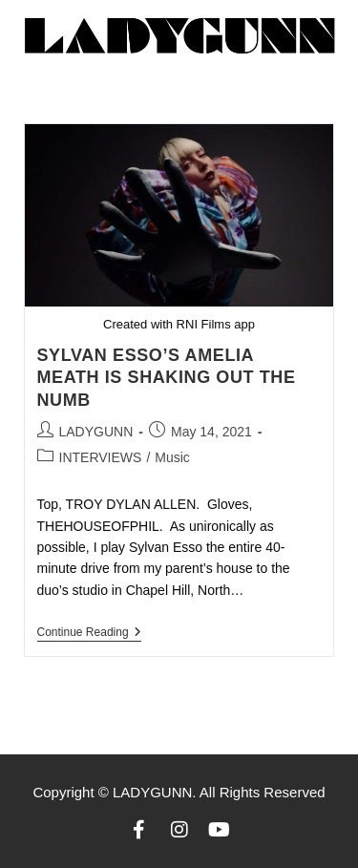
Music (172, 457)
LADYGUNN (96, 432)
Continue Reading (89, 632)
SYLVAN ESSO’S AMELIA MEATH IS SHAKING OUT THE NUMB (167, 378)
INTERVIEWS (101, 457)
